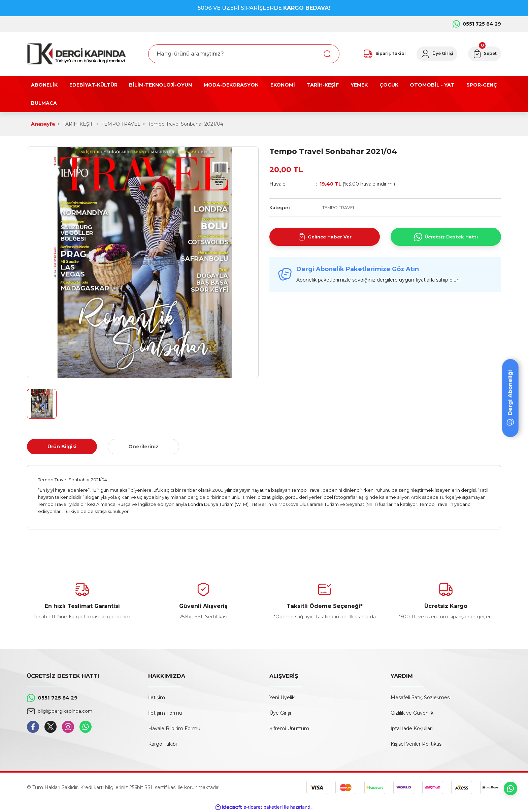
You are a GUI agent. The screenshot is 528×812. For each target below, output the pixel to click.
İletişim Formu (165, 713)
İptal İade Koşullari (412, 728)
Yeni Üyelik (282, 697)
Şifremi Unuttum (289, 728)
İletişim (157, 697)
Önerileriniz (143, 447)
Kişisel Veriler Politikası (417, 744)
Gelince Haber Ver (325, 237)
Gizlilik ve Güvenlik (412, 713)
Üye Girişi (280, 713)
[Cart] (483, 54)
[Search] (244, 54)
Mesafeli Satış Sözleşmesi (421, 697)
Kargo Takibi (162, 744)
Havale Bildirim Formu (174, 728)
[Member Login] (431, 54)
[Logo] (76, 54)
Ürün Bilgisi (62, 447)
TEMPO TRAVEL (339, 207)
